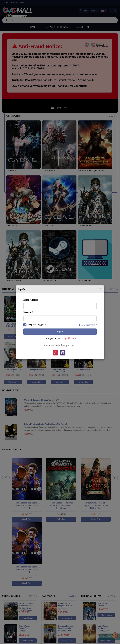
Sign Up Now (70, 338)
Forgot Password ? (88, 325)
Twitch (63, 353)
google (55, 353)
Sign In (60, 332)
